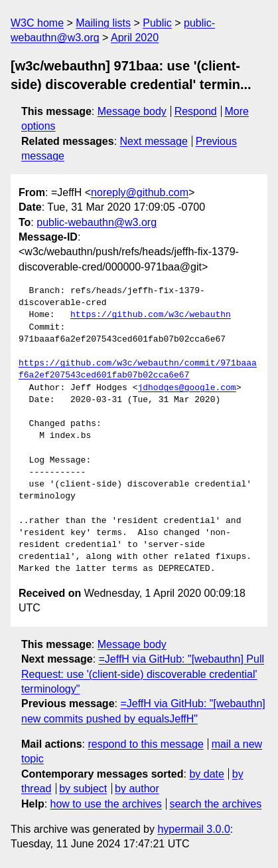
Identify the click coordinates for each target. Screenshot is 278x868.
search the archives (216, 804)
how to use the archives (106, 804)
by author (137, 789)
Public (157, 23)
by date (206, 774)
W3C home (37, 23)
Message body (132, 111)
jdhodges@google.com (186, 388)
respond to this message (145, 744)
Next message (154, 141)
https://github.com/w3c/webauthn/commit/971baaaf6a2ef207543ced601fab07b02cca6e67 (138, 370)
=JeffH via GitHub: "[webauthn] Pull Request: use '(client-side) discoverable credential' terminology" (143, 674)
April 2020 (135, 38)
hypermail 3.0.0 (193, 829)
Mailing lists (103, 23)
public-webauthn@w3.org (97, 222)
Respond (196, 111)
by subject (83, 789)
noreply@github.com (140, 192)
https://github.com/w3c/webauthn (151, 315)
